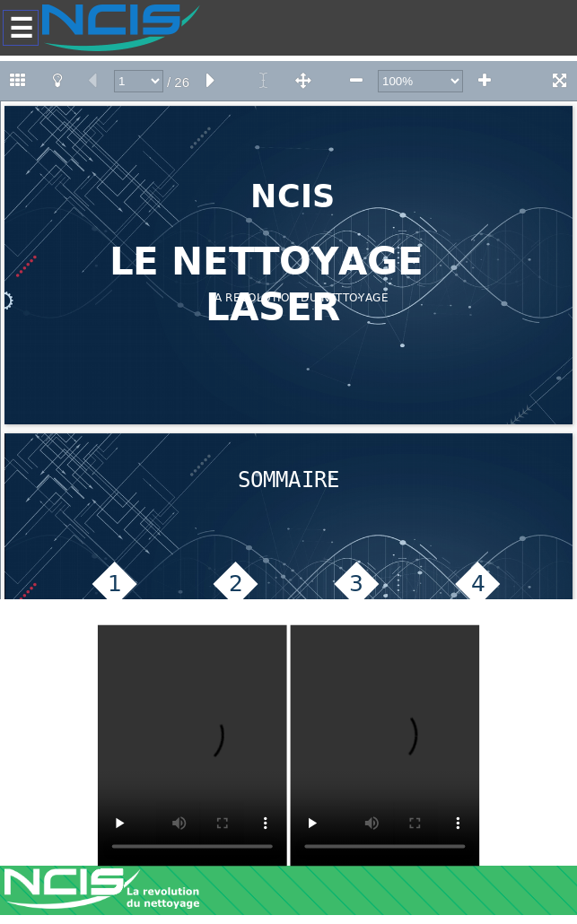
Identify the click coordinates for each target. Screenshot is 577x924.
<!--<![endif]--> (288, 330)
